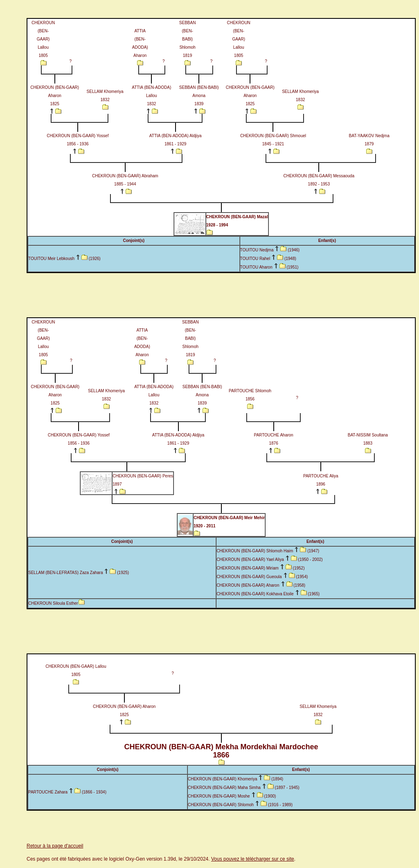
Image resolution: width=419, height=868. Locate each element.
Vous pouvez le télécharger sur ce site (253, 859)
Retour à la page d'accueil (55, 846)
